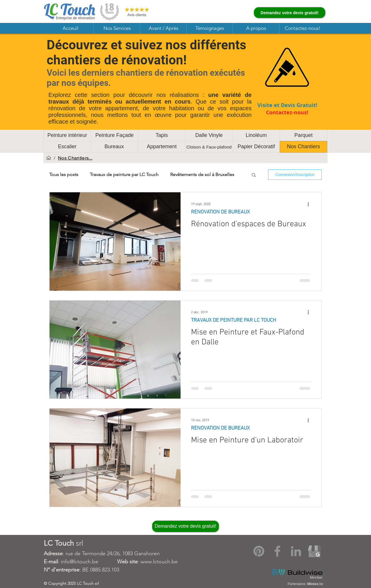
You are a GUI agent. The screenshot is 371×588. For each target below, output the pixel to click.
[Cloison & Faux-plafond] (209, 147)
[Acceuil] (49, 158)
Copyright (58, 583)
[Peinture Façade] (114, 135)
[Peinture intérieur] (67, 135)
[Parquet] (303, 135)
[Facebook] (277, 551)
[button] (117, 28)
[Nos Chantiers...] (75, 158)
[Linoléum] (256, 135)
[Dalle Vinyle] (209, 135)
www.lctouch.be (159, 562)
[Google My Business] (314, 551)
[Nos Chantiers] (303, 147)
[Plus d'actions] (310, 204)
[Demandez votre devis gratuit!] (290, 13)
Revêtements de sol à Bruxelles (202, 174)
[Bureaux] (114, 147)
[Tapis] (162, 135)
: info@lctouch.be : (92, 562)
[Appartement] (162, 147)
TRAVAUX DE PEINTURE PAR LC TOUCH (234, 320)
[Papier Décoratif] (256, 147)
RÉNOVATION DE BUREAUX (220, 212)
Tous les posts (64, 174)
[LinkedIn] (296, 551)
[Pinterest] (259, 551)
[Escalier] (67, 147)
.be (315, 584)
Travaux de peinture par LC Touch (124, 174)
